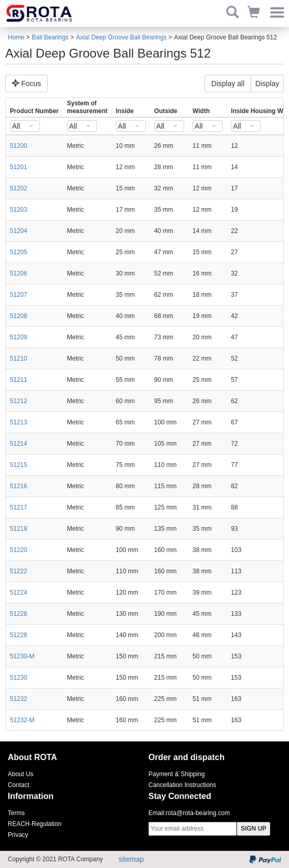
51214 (18, 444)
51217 (18, 507)
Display (267, 84)
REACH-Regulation (35, 824)
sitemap (131, 859)
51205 (18, 252)
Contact (18, 785)
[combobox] (25, 126)
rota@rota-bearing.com (198, 813)
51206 (18, 273)
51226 (18, 614)
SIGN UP (253, 829)
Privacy (18, 835)
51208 (18, 316)
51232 (18, 699)
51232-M (22, 720)
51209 (18, 337)
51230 (18, 678)
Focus (26, 84)
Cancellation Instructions (182, 785)
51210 (18, 359)
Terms (16, 813)
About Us (20, 774)
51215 (18, 465)
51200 (18, 146)
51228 (18, 635)
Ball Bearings (50, 37)
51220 (18, 550)
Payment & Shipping (177, 774)
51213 (18, 422)
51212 (18, 401)
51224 (18, 593)
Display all (228, 84)
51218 (18, 529)
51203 (18, 210)
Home (16, 37)
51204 (18, 231)
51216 (18, 486)
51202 (18, 188)
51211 (18, 380)
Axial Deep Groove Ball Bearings (121, 37)
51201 (18, 167)
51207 (18, 295)
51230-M (22, 656)
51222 (18, 571)
